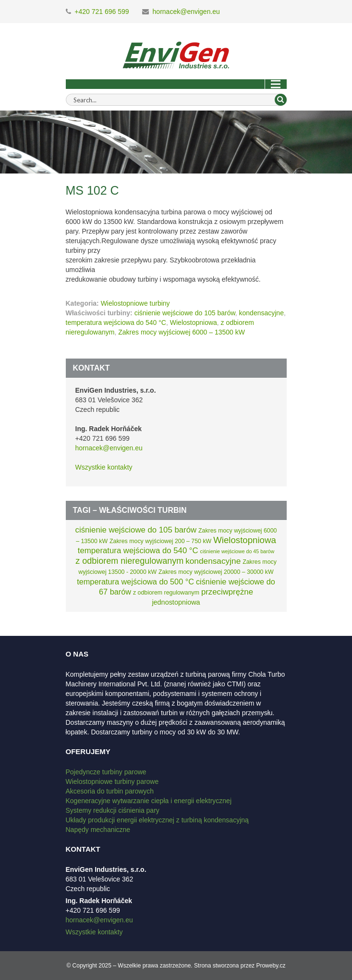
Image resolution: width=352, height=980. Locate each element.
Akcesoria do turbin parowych (110, 791)
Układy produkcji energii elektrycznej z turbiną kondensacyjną (157, 820)
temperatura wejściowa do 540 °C (116, 323)
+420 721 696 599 (102, 12)
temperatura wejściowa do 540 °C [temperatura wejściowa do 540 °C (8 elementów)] (138, 551)
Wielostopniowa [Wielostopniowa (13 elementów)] (245, 540)
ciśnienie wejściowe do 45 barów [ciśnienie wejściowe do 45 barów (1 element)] (237, 551)
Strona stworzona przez (224, 966)
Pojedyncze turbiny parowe (106, 772)
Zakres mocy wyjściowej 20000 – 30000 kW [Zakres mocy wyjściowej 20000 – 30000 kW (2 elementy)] (216, 572)
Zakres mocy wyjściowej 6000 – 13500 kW (182, 332)
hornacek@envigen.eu (186, 12)
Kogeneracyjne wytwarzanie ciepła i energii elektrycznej (149, 801)
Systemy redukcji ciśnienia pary (113, 810)
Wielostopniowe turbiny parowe (112, 782)
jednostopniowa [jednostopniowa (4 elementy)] (176, 602)
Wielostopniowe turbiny (135, 303)
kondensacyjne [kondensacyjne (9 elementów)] (213, 561)
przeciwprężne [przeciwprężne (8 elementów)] (227, 592)
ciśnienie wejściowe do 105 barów (185, 313)
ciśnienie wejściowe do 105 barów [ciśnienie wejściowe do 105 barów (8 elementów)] (136, 530)
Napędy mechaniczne (98, 830)
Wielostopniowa (194, 323)
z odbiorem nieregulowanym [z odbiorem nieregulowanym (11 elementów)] (129, 561)
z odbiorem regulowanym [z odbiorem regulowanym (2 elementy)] (166, 593)
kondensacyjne (261, 313)
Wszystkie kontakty (104, 467)
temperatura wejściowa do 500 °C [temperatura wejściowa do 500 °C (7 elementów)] (135, 582)
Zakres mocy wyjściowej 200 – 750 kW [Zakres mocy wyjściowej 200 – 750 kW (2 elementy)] (160, 541)
